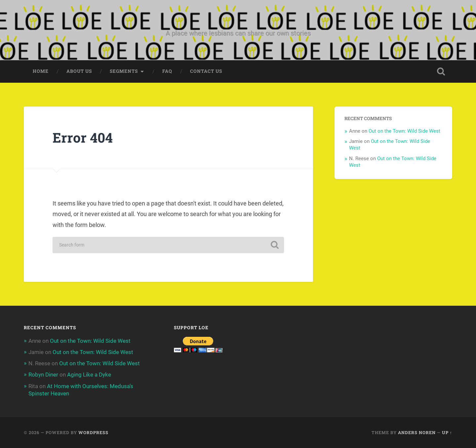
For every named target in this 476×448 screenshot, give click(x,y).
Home (41, 71)
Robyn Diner (43, 375)
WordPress (93, 432)
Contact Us (206, 71)
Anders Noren (417, 432)
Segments (124, 71)
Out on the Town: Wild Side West (404, 131)
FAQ (167, 71)
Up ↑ (447, 432)
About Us (79, 71)
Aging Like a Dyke (89, 375)
